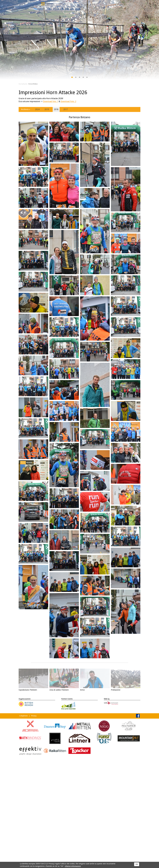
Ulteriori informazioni (73, 866)
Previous (6, 40)
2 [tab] (76, 78)
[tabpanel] (79, 40)
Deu (61, 4)
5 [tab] (87, 78)
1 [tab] (72, 78)
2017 (66, 109)
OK (137, 864)
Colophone (23, 716)
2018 (56, 109)
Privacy (34, 716)
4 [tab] (83, 78)
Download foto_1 (51, 101)
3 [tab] (80, 78)
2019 (47, 109)
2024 (37, 109)
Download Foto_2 (68, 101)
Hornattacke (23, 84)
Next (153, 40)
